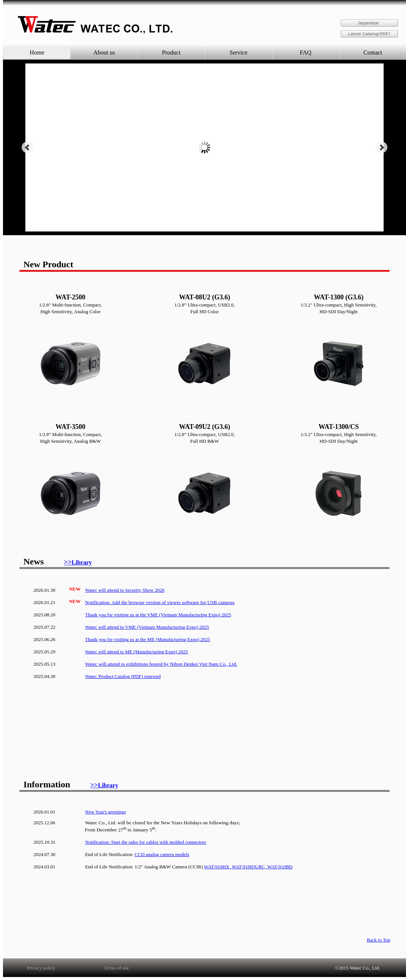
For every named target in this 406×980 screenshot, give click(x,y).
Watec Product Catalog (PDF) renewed (123, 676)
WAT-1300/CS (338, 427)
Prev (28, 147)
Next (381, 147)
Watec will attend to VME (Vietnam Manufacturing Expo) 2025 (147, 627)
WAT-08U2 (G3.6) (205, 297)
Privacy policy (41, 968)
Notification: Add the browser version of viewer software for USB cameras (160, 602)
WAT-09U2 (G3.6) (205, 427)
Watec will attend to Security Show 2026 (125, 590)
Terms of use (117, 968)
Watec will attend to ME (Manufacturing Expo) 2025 (137, 652)
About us (104, 52)
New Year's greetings (106, 812)
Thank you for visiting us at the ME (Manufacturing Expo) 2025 (148, 639)
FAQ (306, 52)
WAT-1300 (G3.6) (339, 297)
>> (78, 562)
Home (37, 52)
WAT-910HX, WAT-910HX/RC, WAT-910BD (248, 867)
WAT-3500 (71, 427)
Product (171, 52)
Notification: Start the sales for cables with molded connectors (146, 842)
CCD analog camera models (162, 854)
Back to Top (379, 940)
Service (238, 52)
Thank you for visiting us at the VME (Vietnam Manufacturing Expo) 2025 (158, 615)
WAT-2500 (71, 297)
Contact (373, 52)
